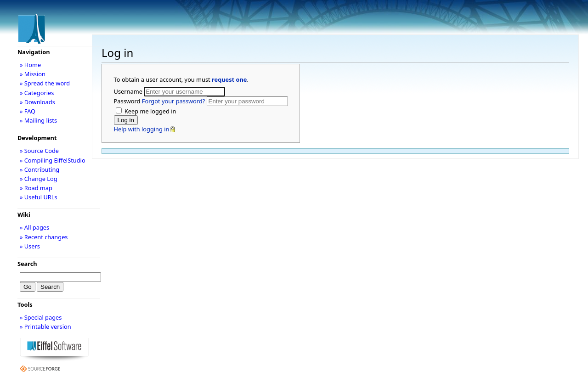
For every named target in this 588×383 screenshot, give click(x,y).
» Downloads (37, 102)
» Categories (37, 93)
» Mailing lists (38, 120)
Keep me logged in (150, 111)
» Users (30, 246)
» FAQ (28, 111)
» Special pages (41, 317)
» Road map (36, 188)
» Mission (33, 74)
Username (129, 91)
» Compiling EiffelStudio (53, 160)
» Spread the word (45, 83)
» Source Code (39, 151)
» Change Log (39, 179)
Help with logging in (142, 129)
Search (27, 264)
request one (229, 79)
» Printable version (45, 327)
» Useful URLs (39, 197)
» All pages (34, 227)
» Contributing (40, 169)
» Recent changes (44, 237)
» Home (30, 65)
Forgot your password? (173, 101)
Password (160, 101)
